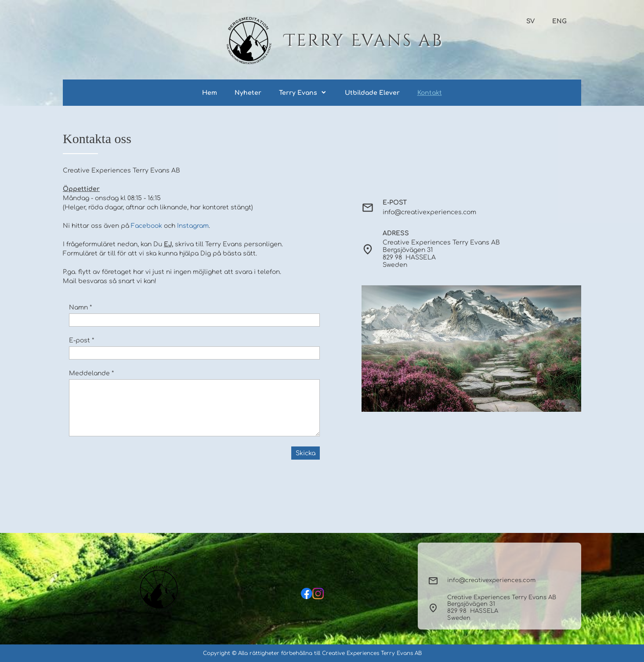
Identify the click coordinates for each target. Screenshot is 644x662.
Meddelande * (91, 373)
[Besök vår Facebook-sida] (307, 594)
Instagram (193, 226)
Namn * (80, 308)
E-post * (81, 340)
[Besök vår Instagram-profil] (318, 594)
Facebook (147, 226)
